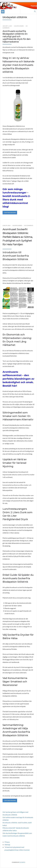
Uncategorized (19, 26)
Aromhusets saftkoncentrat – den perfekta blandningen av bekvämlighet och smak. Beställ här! (18, 379)
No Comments (29, 225)
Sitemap (7, 845)
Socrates (22, 862)
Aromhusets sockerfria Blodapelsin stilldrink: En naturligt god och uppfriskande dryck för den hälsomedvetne (17, 36)
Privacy (7, 842)
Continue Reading (10, 213)
